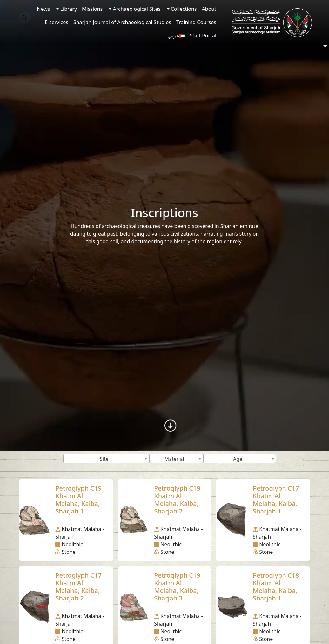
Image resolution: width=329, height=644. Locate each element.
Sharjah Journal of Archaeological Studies (122, 22)
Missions (92, 9)
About (209, 9)
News (43, 9)
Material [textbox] (174, 459)
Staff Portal (203, 36)
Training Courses (196, 22)
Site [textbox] (104, 459)
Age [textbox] (238, 459)
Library (68, 9)
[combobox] (106, 459)
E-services (57, 22)
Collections (183, 9)
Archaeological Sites (136, 9)
